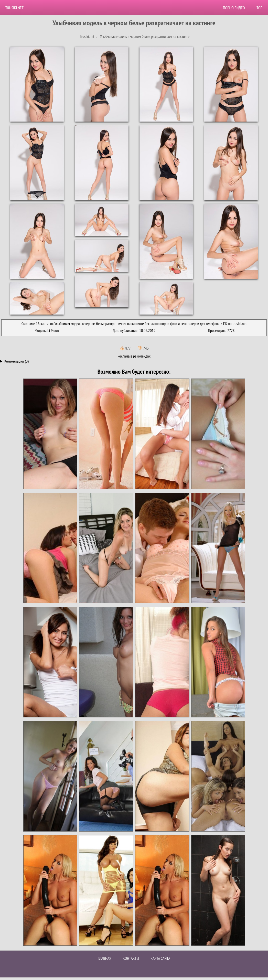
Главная (104, 958)
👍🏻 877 (125, 348)
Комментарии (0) (17, 361)
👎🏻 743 (143, 348)
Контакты (131, 958)
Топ (260, 8)
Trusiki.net (14, 8)
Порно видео (234, 8)
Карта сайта (160, 958)
